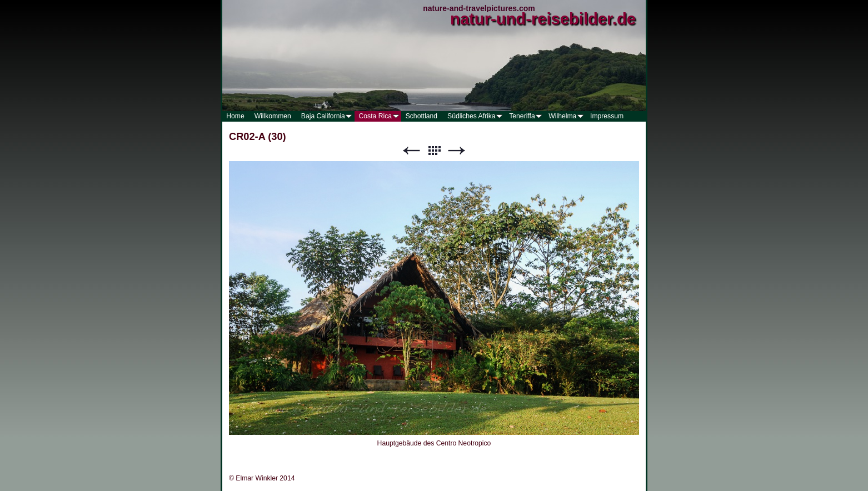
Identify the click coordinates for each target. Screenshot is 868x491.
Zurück (411, 151)
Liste (434, 151)
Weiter (457, 151)
